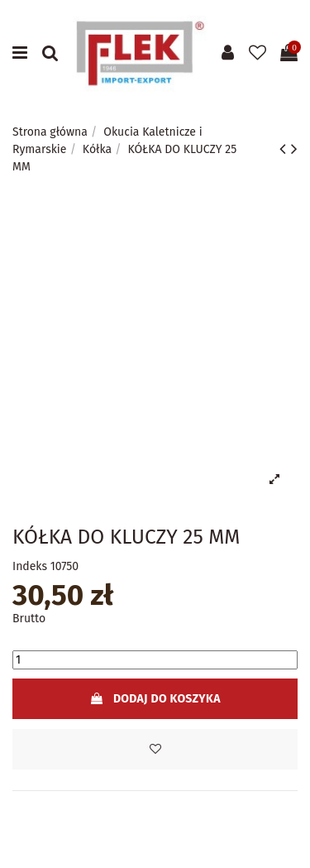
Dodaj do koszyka (155, 699)
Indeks (30, 566)
